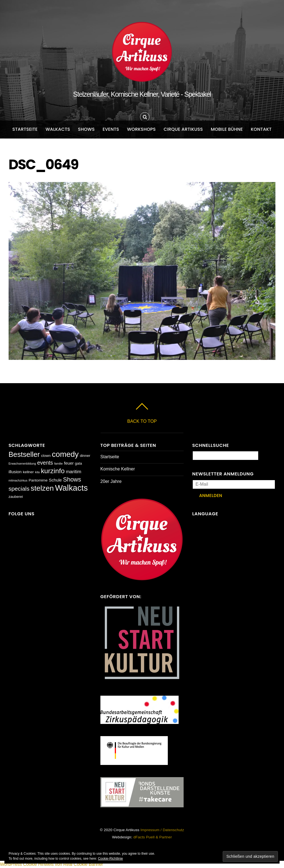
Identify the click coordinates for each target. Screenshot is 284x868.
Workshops (141, 129)
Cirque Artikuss (183, 129)
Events (111, 129)
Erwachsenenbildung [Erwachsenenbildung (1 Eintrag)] (22, 464)
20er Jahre (111, 481)
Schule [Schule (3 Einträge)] (55, 480)
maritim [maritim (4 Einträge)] (74, 472)
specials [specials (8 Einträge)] (19, 489)
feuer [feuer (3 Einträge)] (69, 463)
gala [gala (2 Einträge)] (78, 463)
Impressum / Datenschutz (162, 830)
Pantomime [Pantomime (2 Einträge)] (38, 480)
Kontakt (261, 129)
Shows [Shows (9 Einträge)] (72, 479)
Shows (86, 129)
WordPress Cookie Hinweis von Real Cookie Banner (51, 864)
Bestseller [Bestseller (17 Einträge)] (24, 454)
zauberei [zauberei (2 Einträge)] (16, 497)
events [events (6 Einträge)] (45, 463)
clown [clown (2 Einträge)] (46, 456)
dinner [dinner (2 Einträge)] (85, 456)
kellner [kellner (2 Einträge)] (28, 472)
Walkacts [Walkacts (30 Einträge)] (71, 488)
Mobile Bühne (227, 129)
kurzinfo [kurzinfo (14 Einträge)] (53, 471)
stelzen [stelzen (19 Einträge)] (42, 488)
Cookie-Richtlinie (110, 859)
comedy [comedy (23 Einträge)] (65, 454)
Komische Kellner (118, 469)
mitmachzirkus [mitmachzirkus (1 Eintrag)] (18, 480)
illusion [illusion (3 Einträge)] (15, 472)
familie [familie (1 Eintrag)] (58, 464)
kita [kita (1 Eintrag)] (37, 472)
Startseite (25, 129)
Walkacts (58, 129)
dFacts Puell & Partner (153, 837)
